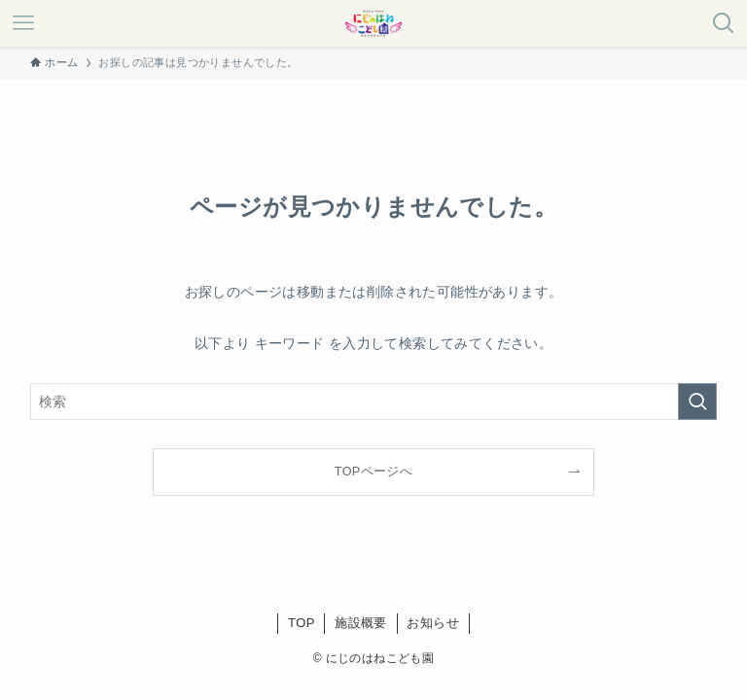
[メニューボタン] (23, 23)
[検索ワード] (374, 402)
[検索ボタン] (724, 23)
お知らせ (433, 623)
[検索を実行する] (697, 402)
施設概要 (361, 623)
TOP (302, 623)
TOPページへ (373, 472)
